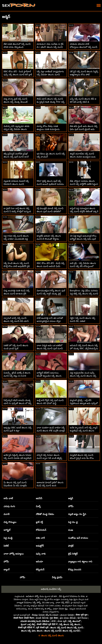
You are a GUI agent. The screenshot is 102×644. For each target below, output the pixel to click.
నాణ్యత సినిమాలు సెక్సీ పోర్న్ (29, 603)
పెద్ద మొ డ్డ (73, 522)
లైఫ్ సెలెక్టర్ (73, 554)
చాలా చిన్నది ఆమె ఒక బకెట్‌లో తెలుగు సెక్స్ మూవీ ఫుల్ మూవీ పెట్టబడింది (50, 348)
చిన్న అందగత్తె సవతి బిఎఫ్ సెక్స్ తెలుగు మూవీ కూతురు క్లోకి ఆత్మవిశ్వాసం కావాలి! (17, 294)
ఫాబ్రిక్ (71, 546)
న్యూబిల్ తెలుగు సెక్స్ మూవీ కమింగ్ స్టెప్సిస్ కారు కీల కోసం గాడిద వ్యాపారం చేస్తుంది (82, 458)
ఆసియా (39, 562)
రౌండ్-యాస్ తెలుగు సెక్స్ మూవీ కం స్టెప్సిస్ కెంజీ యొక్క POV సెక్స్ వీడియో (51, 102)
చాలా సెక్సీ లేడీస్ (63, 603)
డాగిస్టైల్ (7, 530)
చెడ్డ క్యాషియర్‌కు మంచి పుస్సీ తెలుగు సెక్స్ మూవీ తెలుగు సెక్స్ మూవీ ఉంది (83, 376)
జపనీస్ (39, 498)
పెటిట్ (6, 546)
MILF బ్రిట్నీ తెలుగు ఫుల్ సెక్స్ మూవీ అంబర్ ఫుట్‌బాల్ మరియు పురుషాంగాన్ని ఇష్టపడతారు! (50, 184)
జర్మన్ (71, 498)
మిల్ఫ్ (38, 506)
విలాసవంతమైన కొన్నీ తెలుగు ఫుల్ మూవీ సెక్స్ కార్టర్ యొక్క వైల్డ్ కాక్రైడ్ (51, 294)
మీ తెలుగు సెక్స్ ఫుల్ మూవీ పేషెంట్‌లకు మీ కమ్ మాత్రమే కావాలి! (15, 486)
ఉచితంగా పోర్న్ (32, 596)
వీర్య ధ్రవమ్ (57, 577)
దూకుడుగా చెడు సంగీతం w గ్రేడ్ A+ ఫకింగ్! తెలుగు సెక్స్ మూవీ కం (50, 47)
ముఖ (71, 530)
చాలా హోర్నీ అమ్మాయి (14, 554)
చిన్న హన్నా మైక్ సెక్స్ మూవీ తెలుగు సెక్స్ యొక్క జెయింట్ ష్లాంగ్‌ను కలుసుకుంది (16, 102)
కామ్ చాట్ (8, 498)
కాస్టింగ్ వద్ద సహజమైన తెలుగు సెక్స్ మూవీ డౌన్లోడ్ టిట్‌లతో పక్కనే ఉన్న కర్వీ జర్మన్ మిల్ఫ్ (84, 211)
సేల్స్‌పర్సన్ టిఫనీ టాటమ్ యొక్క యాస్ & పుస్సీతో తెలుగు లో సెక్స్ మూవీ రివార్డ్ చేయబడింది (18, 403)
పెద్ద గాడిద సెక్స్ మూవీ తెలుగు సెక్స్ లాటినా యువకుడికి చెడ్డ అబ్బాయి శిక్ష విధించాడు (16, 239)
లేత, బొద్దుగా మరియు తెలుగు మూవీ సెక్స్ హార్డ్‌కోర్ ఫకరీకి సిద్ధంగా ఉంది (84, 184)
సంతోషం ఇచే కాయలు (78, 538)
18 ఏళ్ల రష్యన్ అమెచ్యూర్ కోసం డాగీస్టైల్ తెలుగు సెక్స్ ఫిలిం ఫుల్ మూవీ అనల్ (83, 239)
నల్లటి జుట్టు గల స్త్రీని (77, 514)
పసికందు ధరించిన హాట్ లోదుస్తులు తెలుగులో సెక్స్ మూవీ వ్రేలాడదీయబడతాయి (84, 47)
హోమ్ (71, 506)
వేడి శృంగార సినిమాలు (68, 596)
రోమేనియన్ (41, 530)
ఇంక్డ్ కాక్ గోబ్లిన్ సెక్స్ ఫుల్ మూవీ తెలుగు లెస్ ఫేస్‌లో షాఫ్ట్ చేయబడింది (50, 403)
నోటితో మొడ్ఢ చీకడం (45, 514)
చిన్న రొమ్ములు (10, 522)
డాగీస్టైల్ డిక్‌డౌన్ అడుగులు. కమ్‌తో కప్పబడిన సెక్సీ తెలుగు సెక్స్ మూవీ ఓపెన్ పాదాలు (49, 376)
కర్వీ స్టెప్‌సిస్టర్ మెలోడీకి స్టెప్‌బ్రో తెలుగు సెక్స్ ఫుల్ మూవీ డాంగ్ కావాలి (16, 157)
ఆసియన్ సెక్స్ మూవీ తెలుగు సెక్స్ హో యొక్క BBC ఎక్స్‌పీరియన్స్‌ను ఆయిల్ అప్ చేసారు (84, 348)
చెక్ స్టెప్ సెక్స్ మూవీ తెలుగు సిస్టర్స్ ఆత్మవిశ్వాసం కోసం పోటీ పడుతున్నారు (84, 75)
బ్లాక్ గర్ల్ (39, 522)
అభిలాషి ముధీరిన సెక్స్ (51, 589)
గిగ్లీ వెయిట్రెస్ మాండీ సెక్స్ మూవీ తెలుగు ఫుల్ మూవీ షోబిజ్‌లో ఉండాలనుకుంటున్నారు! (50, 211)
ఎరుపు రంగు (9, 506)
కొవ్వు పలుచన (75, 570)
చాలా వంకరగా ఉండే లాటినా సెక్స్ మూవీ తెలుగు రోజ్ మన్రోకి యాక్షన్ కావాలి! (51, 431)
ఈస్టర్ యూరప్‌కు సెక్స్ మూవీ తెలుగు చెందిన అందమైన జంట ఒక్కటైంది (83, 157)
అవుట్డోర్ (40, 546)
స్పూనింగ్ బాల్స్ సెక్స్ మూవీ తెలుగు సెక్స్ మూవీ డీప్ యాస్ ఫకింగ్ (16, 321)
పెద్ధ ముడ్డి (8, 538)
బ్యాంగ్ (7, 570)
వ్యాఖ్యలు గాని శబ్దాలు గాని (80, 562)
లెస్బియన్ (40, 570)
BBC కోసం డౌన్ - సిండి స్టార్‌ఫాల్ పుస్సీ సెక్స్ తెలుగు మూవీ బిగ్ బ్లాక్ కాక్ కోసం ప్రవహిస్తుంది (18, 75)
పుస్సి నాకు (41, 554)
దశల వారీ (40, 538)
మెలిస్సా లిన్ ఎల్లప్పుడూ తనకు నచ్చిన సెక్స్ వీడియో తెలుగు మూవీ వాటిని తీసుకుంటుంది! (17, 129)
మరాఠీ (7, 514)
